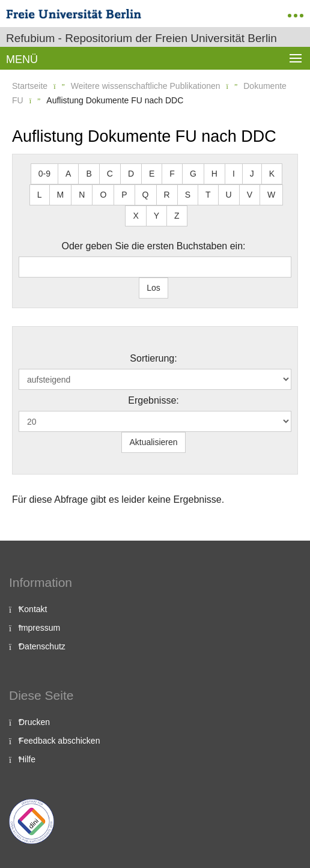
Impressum (39, 628)
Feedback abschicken (59, 741)
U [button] (229, 195)
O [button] (103, 195)
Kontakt (33, 609)
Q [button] (146, 195)
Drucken (34, 722)
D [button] (131, 174)
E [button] (152, 174)
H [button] (214, 174)
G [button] (193, 174)
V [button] (250, 195)
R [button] (167, 195)
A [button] (68, 174)
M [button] (61, 195)
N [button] (82, 195)
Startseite (30, 86)
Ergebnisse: (153, 400)
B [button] (89, 174)
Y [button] (157, 216)
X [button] (135, 216)
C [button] (110, 174)
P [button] (124, 195)
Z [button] (177, 216)
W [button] (271, 195)
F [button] (172, 174)
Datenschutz (42, 646)
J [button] (252, 174)
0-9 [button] (44, 174)
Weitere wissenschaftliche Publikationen (146, 86)
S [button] (188, 195)
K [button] (272, 174)
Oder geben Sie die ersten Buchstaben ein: (154, 246)
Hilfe (27, 759)
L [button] (40, 195)
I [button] (234, 174)
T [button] (208, 195)
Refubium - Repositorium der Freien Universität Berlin (141, 38)
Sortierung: (153, 358)
